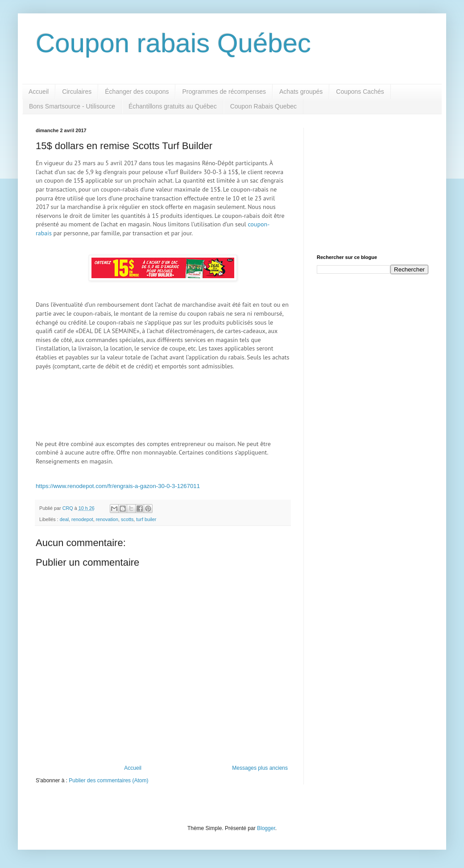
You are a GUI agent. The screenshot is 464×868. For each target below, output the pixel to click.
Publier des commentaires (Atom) (108, 780)
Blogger (266, 828)
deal (64, 519)
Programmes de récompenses (224, 92)
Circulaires (77, 92)
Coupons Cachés (360, 92)
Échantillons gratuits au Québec (173, 106)
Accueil (39, 92)
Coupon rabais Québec (173, 43)
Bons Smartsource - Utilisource (72, 106)
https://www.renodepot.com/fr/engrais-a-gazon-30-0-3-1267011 (118, 486)
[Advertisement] (373, 184)
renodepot (82, 519)
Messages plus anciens (260, 768)
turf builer (146, 519)
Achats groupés (301, 92)
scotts (127, 519)
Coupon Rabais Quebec (263, 106)
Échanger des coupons (137, 92)
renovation (107, 519)
